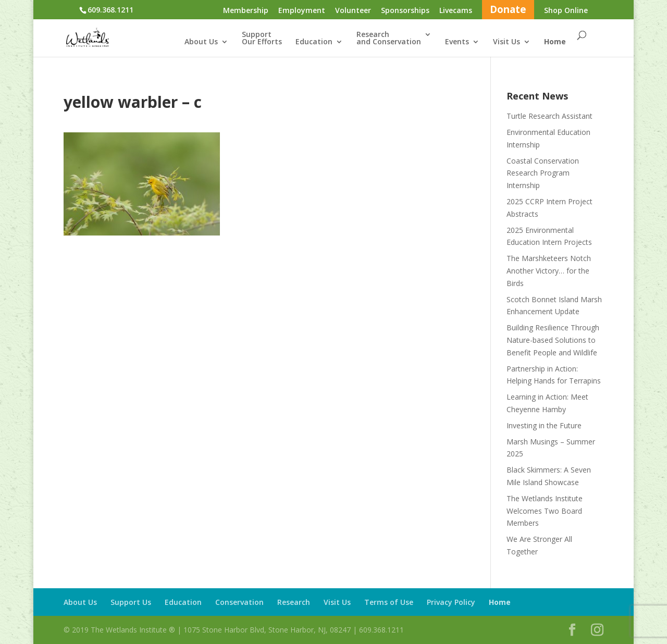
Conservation (239, 602)
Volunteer (353, 11)
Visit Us (507, 42)
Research (294, 602)
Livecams (456, 11)
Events (457, 42)
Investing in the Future (544, 425)
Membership (246, 11)
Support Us (131, 602)
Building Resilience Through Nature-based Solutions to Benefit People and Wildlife (553, 340)
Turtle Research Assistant (549, 116)
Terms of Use (389, 602)
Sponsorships (405, 11)
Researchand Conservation (389, 39)
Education (314, 42)
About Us (201, 42)
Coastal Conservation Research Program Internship (543, 173)
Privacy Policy (451, 602)
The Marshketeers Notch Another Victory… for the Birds (549, 271)
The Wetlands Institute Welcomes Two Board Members (545, 511)
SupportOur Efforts (262, 39)
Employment (302, 11)
